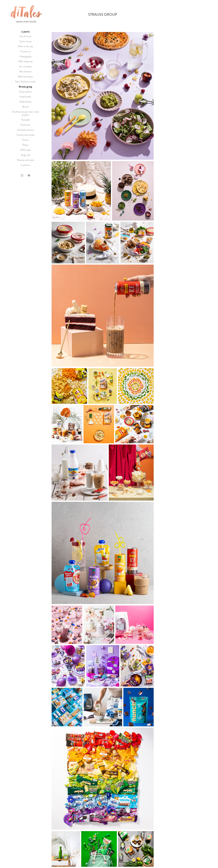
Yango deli (25, 155)
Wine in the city (25, 46)
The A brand (25, 36)
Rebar (25, 145)
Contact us (25, 51)
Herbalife (25, 120)
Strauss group (25, 87)
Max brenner (25, 72)
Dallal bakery (25, 102)
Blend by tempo (25, 77)
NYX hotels (25, 150)
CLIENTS (25, 32)
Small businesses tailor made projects (25, 113)
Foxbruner (25, 125)
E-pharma (25, 165)
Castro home (25, 41)
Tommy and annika (25, 135)
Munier (25, 107)
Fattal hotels (25, 97)
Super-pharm (25, 92)
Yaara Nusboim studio (25, 82)
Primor (25, 140)
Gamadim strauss (25, 130)
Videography (25, 56)
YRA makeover (25, 61)
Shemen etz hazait (25, 160)
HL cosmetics (25, 66)
